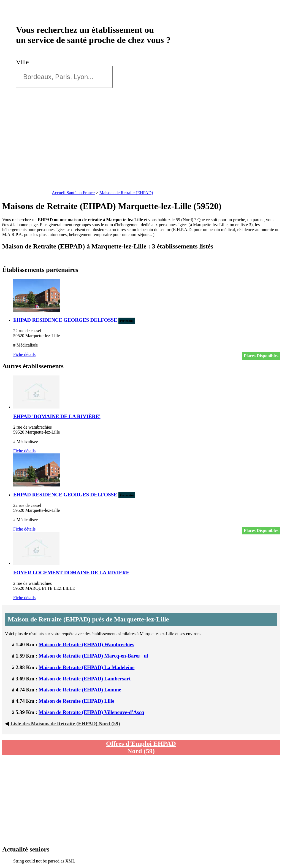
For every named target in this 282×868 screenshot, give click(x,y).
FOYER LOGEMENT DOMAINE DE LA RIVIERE (71, 573)
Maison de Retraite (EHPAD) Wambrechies (86, 644)
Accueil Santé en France (73, 193)
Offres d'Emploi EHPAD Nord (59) (141, 747)
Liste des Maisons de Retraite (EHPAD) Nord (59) (65, 724)
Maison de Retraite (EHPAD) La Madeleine (86, 667)
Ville (24, 62)
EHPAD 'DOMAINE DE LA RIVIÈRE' (57, 416)
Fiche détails (24, 354)
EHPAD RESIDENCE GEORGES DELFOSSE (65, 320)
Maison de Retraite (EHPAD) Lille (76, 701)
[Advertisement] (141, 147)
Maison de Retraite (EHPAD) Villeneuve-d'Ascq (91, 712)
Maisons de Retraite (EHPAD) (126, 193)
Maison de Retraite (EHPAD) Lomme (80, 690)
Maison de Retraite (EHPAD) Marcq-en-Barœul (93, 656)
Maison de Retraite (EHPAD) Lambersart (85, 679)
